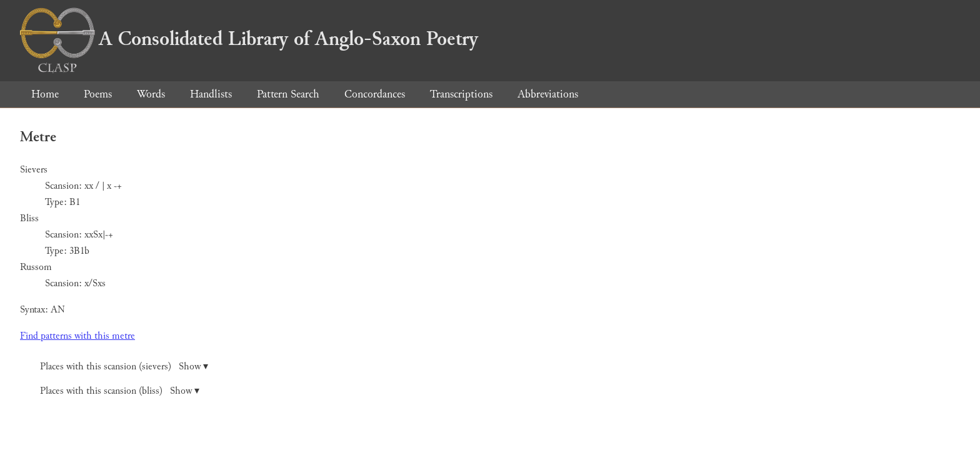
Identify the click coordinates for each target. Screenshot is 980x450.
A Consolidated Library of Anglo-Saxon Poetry (249, 39)
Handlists (211, 94)
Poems (98, 94)
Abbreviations (548, 94)
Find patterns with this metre (77, 336)
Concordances (375, 94)
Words (151, 94)
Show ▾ (193, 367)
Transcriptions (461, 94)
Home (45, 94)
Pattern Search (288, 94)
